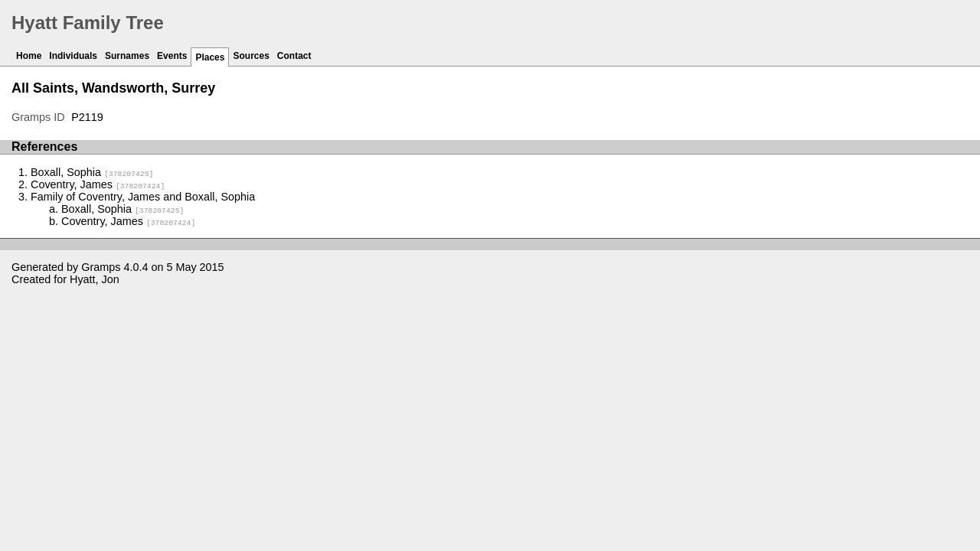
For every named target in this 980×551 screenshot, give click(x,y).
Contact (294, 56)
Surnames (127, 56)
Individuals (73, 56)
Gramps (101, 267)
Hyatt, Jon (95, 279)
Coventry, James (98, 184)
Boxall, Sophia (92, 172)
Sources (251, 56)
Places (210, 57)
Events (172, 56)
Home (29, 56)
